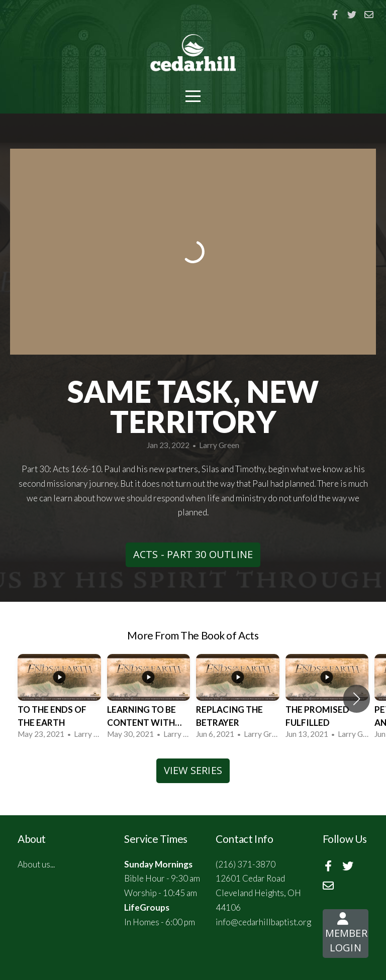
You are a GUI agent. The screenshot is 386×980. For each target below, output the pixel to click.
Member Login (346, 936)
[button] (357, 699)
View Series (193, 770)
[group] (59, 699)
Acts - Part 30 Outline (193, 554)
